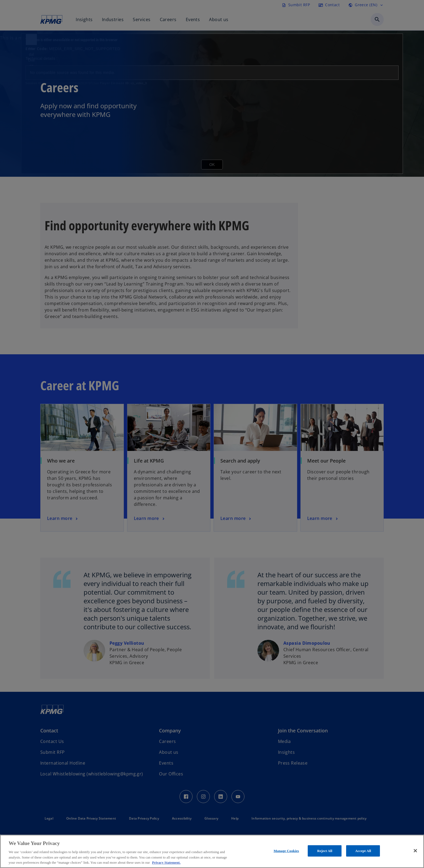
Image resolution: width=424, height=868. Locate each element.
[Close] (415, 851)
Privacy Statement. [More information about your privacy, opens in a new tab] (166, 862)
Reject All (325, 851)
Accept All (363, 851)
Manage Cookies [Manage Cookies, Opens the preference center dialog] (286, 851)
